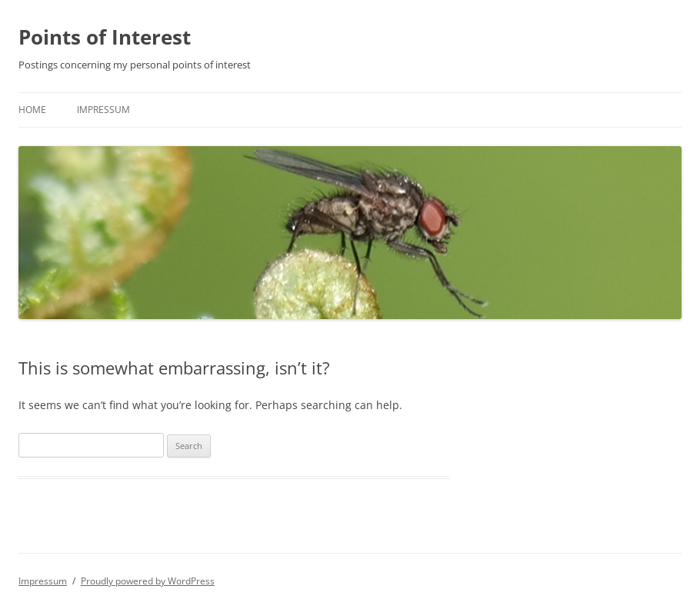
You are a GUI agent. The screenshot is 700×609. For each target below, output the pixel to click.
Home (32, 110)
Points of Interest (105, 37)
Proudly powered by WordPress (148, 581)
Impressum (103, 110)
